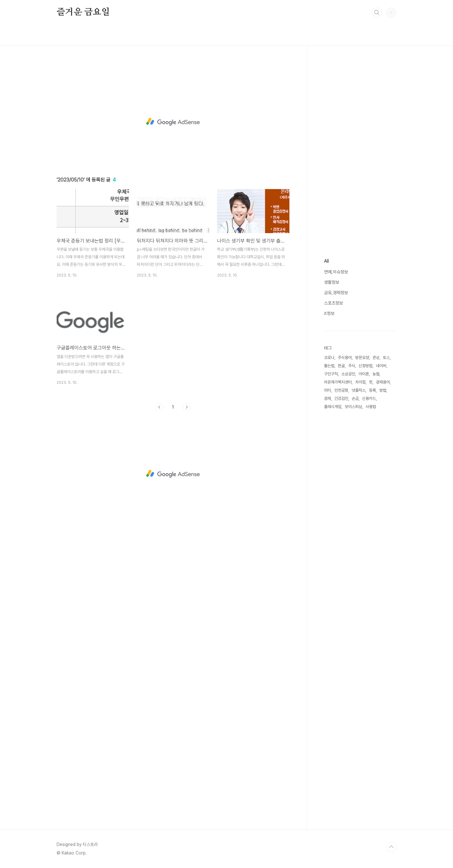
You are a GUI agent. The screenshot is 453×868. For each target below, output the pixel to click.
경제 (327, 398)
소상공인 (348, 374)
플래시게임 (333, 407)
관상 (376, 358)
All (326, 261)
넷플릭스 (359, 390)
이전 (159, 407)
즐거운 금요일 (83, 12)
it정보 (329, 313)
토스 (386, 358)
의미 (327, 390)
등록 (372, 390)
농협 (376, 374)
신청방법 (366, 366)
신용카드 (369, 398)
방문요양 (362, 358)
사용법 (371, 407)
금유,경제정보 (336, 293)
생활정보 (332, 282)
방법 (383, 390)
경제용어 (383, 382)
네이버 (381, 366)
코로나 (329, 358)
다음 (187, 407)
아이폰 (364, 374)
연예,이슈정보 (336, 272)
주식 (352, 366)
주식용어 (345, 358)
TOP (391, 847)
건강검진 (341, 398)
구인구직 (331, 374)
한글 (341, 366)
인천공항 (341, 390)
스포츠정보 (333, 303)
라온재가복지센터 (338, 382)
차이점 (360, 382)
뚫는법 (329, 366)
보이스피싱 (353, 407)
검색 (377, 13)
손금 (355, 398)
